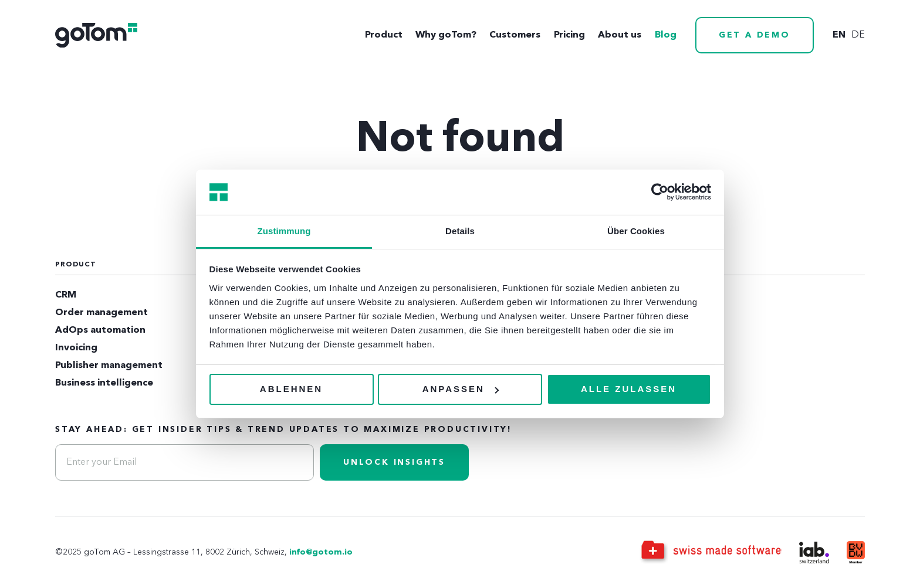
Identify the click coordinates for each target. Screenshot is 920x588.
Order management (102, 313)
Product (384, 35)
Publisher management (109, 366)
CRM (66, 295)
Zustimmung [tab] (284, 231)
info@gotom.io (321, 552)
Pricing (569, 35)
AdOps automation (100, 330)
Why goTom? (446, 35)
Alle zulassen (629, 389)
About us (620, 35)
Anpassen (461, 389)
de (858, 35)
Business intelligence (104, 383)
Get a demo (755, 35)
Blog (666, 35)
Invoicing (76, 348)
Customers (515, 35)
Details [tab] (460, 231)
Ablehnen (291, 389)
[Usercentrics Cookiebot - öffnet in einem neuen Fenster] (660, 192)
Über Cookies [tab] (636, 231)
